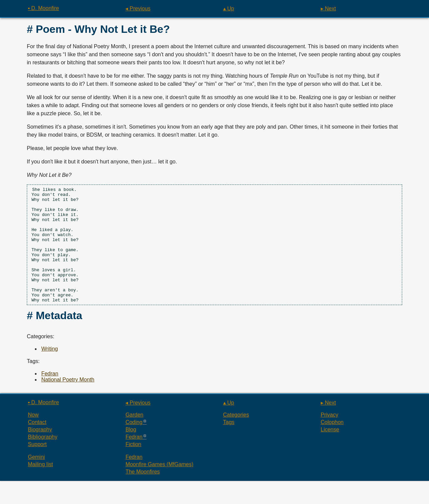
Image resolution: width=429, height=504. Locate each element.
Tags (229, 445)
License (330, 453)
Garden (134, 438)
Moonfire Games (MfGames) (159, 487)
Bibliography (43, 460)
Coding (134, 445)
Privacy (329, 438)
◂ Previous (138, 9)
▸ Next (328, 9)
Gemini (36, 480)
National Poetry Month (68, 403)
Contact (37, 445)
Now (33, 438)
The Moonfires (142, 495)
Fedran (50, 397)
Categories (236, 438)
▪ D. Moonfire (43, 8)
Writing (50, 372)
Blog (131, 453)
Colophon (332, 445)
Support (37, 467)
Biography (40, 453)
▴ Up (229, 9)
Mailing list (40, 487)
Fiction (133, 467)
